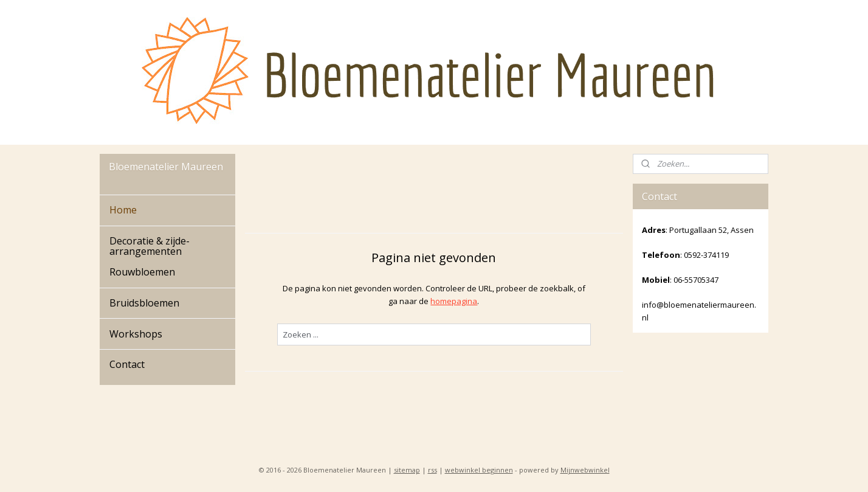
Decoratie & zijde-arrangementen (150, 246)
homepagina (454, 301)
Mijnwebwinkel (585, 470)
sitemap (407, 470)
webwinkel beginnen (479, 470)
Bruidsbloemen (144, 303)
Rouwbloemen (142, 272)
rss (432, 470)
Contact (127, 364)
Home (123, 210)
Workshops (136, 334)
